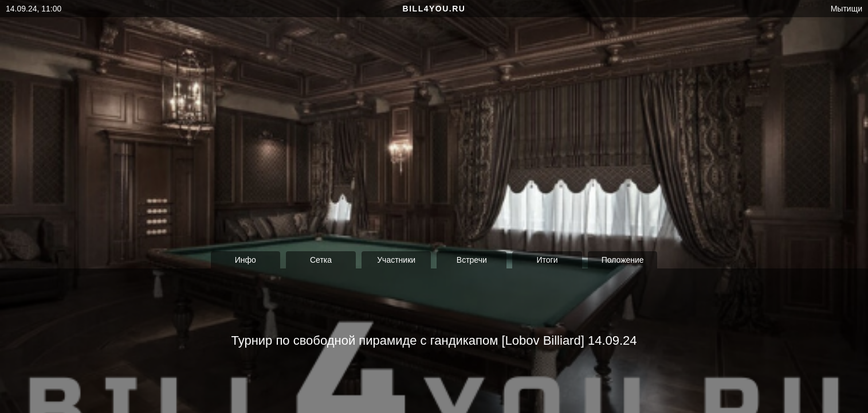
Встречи (472, 260)
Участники (396, 260)
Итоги (547, 260)
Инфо (246, 260)
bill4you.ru (434, 9)
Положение (623, 260)
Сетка (321, 260)
